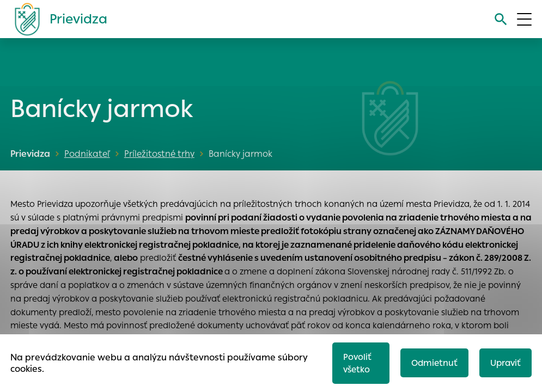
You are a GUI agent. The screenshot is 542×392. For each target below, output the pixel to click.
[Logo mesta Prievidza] (57, 19)
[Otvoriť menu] (524, 19)
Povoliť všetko (357, 363)
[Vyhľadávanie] (501, 19)
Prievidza (30, 154)
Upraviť (506, 363)
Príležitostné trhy (159, 154)
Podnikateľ (87, 154)
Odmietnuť (434, 363)
